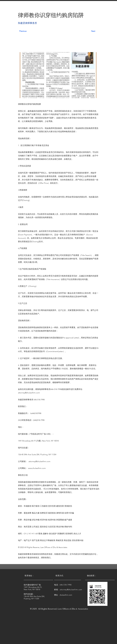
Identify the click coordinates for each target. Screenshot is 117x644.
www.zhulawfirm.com (37, 468)
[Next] (90, 31)
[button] (26, 7)
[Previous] (27, 31)
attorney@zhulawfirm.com (29, 393)
